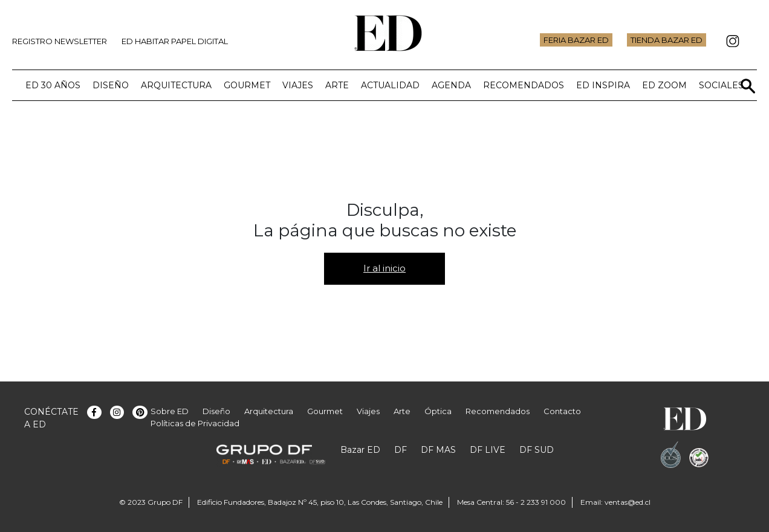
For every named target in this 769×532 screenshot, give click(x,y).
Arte (337, 85)
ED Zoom (664, 85)
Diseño (111, 85)
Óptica (438, 411)
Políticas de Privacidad (195, 423)
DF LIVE (488, 450)
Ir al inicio (384, 268)
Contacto (562, 411)
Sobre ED (170, 411)
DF (401, 450)
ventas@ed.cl (628, 502)
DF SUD (537, 450)
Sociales (721, 85)
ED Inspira (603, 85)
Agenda (451, 85)
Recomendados (524, 85)
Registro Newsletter (60, 41)
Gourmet (247, 85)
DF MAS (438, 450)
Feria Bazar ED (576, 40)
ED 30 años (53, 85)
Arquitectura (176, 85)
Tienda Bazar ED (667, 40)
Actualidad (390, 85)
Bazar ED (360, 450)
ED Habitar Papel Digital (175, 41)
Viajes (298, 85)
